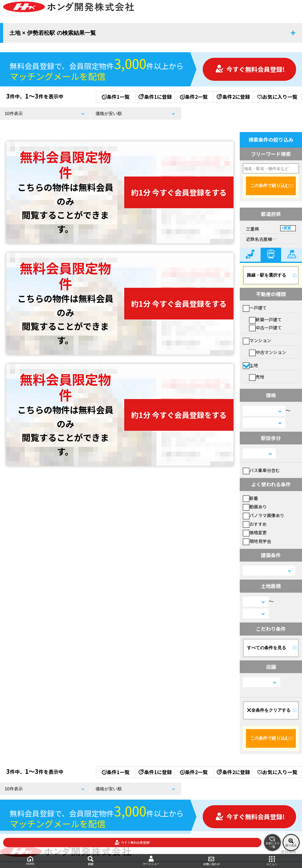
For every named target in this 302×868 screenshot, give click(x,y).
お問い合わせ (211, 861)
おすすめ (255, 524)
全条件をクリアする (269, 710)
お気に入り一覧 (277, 97)
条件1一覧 (116, 97)
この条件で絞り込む (270, 186)
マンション (257, 340)
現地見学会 (257, 541)
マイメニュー (151, 861)
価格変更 (255, 532)
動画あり (255, 507)
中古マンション (268, 352)
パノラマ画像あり (264, 515)
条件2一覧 (194, 97)
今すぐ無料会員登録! (250, 69)
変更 (287, 228)
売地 (257, 377)
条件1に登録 (155, 97)
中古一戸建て (265, 328)
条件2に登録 (233, 97)
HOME (30, 861)
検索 (91, 861)
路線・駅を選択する (267, 275)
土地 (250, 365)
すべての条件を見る (267, 648)
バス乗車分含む (261, 470)
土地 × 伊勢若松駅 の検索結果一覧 (53, 33)
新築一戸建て (265, 319)
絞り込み (291, 843)
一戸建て (255, 308)
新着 (250, 498)
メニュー (272, 861)
